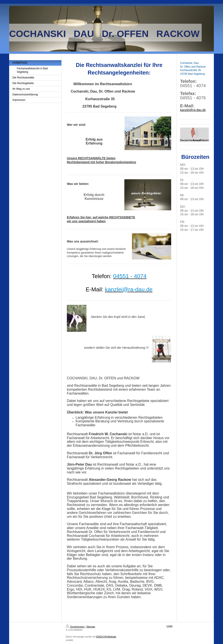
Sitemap (91, 627)
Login (170, 626)
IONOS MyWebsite (106, 637)
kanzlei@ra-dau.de (193, 110)
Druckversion (75, 627)
